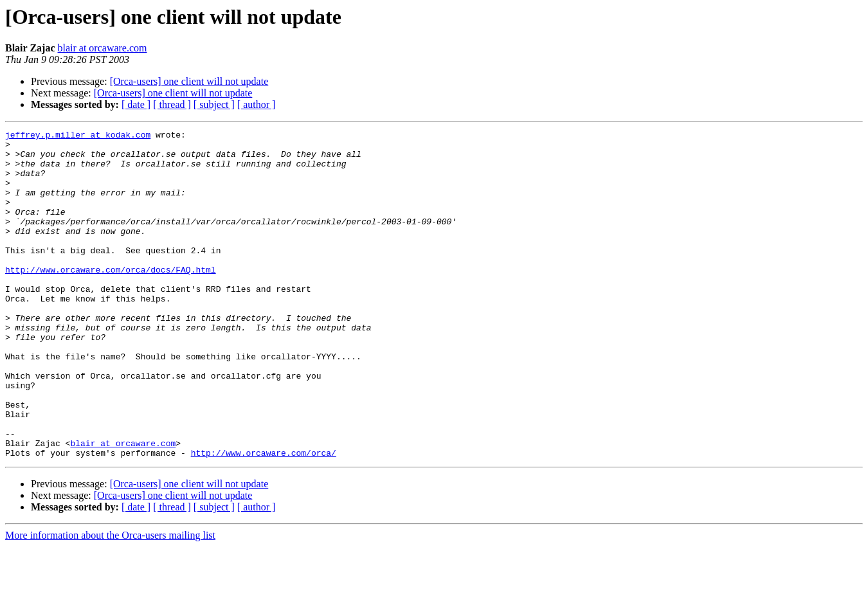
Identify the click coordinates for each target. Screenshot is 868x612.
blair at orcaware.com (102, 48)
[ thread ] (172, 104)
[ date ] (136, 104)
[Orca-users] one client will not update (189, 81)
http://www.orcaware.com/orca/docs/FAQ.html (111, 298)
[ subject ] (214, 104)
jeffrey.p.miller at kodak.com (78, 136)
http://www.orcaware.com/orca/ (264, 518)
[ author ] (257, 104)
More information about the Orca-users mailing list (110, 601)
